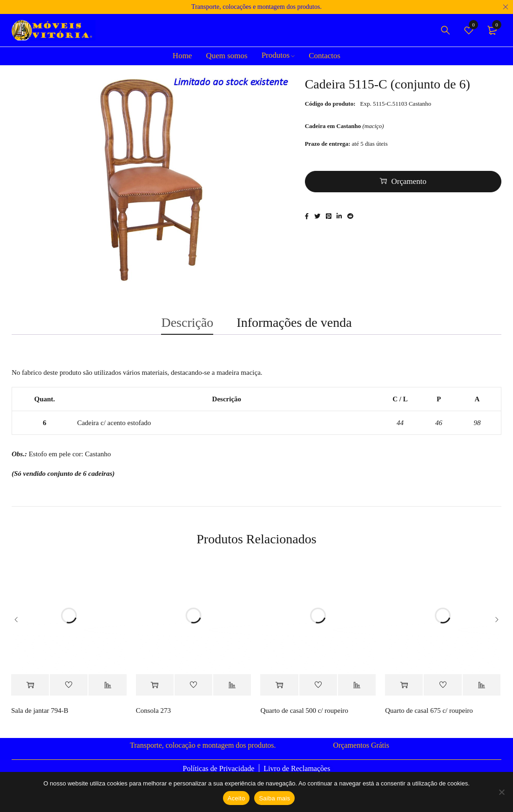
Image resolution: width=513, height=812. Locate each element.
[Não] (501, 792)
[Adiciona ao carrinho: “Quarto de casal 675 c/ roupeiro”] (404, 694)
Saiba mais (274, 798)
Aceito (236, 798)
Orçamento (409, 184)
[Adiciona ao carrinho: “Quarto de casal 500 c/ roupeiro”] (279, 694)
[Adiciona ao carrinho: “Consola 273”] (155, 694)
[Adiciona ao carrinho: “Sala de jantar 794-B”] (30, 694)
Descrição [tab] (187, 328)
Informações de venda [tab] (294, 328)
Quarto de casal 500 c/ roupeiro (304, 719)
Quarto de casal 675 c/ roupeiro (429, 719)
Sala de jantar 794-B (40, 719)
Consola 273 (153, 719)
